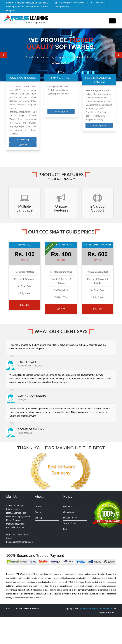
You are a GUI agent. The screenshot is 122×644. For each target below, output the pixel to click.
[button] (3, 55)
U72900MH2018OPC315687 (25, 609)
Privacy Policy (70, 518)
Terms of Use (70, 523)
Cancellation (69, 512)
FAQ (65, 529)
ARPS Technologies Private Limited (96, 609)
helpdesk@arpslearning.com (71, 3)
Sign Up (39, 518)
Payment (67, 507)
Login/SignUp (62, 7)
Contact (38, 507)
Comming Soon (61, 111)
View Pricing (23, 140)
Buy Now (23, 145)
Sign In (38, 512)
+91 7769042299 (98, 3)
